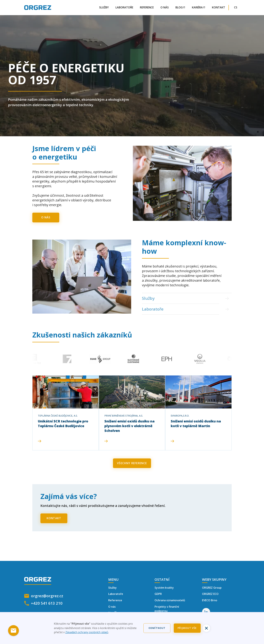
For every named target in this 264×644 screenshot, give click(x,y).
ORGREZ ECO (210, 594)
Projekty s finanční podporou (167, 609)
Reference (147, 7)
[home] (38, 8)
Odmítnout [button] (157, 628)
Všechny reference (132, 463)
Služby (104, 7)
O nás (165, 7)
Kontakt (219, 7)
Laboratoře (124, 7)
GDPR (158, 594)
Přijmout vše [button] (187, 628)
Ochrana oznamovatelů (170, 600)
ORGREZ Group (212, 588)
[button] (237, 8)
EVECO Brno (210, 600)
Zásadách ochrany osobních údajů (87, 632)
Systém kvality (164, 588)
